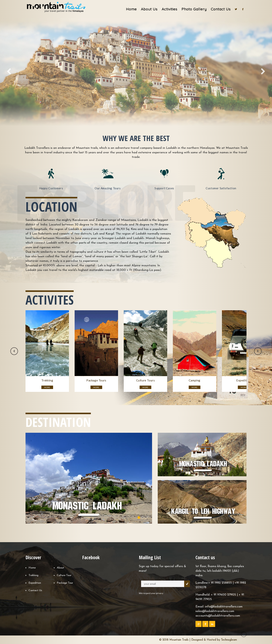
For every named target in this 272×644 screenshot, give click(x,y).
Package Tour (65, 583)
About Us (149, 9)
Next (258, 351)
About (61, 568)
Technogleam (229, 640)
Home (131, 9)
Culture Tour (64, 575)
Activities (170, 9)
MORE (47, 387)
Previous (14, 351)
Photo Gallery (194, 9)
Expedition (35, 583)
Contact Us (221, 9)
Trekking (33, 575)
